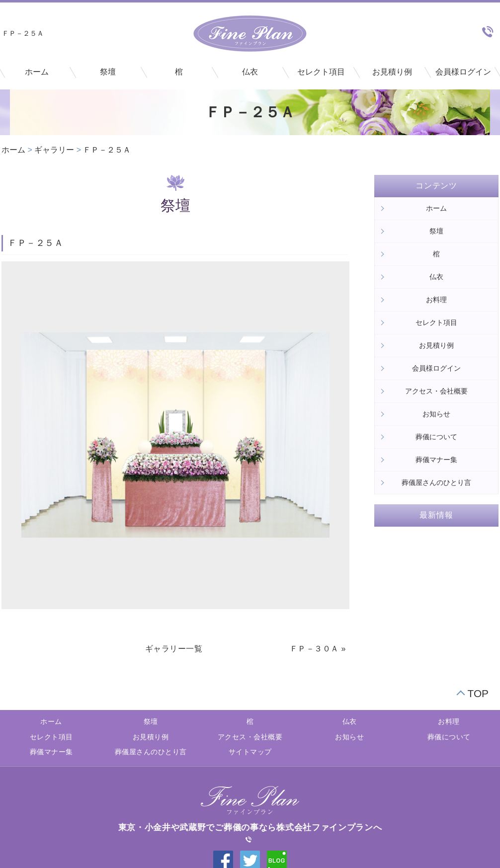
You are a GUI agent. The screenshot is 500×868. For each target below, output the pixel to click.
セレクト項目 (321, 72)
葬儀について (436, 437)
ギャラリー (54, 150)
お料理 (436, 300)
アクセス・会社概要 (436, 391)
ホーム (37, 72)
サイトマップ (250, 752)
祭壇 (108, 72)
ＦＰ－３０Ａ (314, 649)
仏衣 (250, 72)
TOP (478, 693)
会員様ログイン (463, 72)
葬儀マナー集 (436, 460)
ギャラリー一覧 (174, 649)
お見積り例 (392, 72)
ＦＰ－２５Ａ (107, 150)
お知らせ (436, 414)
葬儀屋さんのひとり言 (436, 482)
